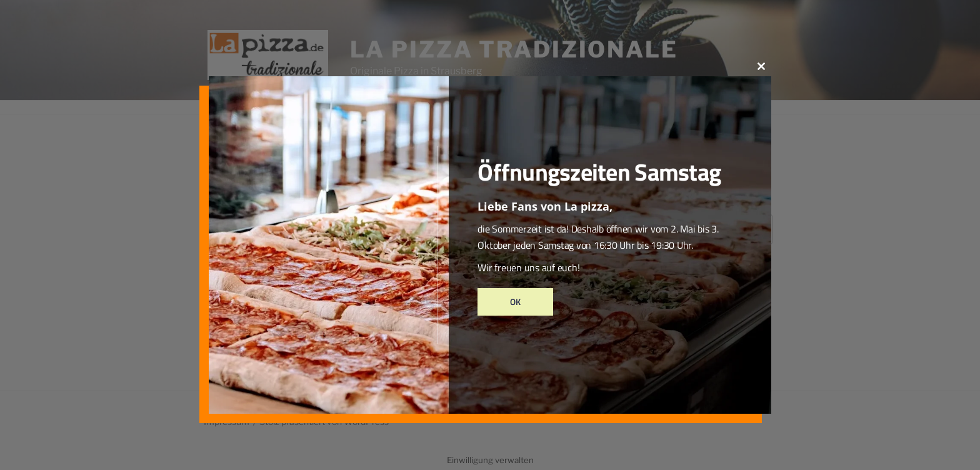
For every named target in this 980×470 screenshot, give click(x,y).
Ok (515, 302)
